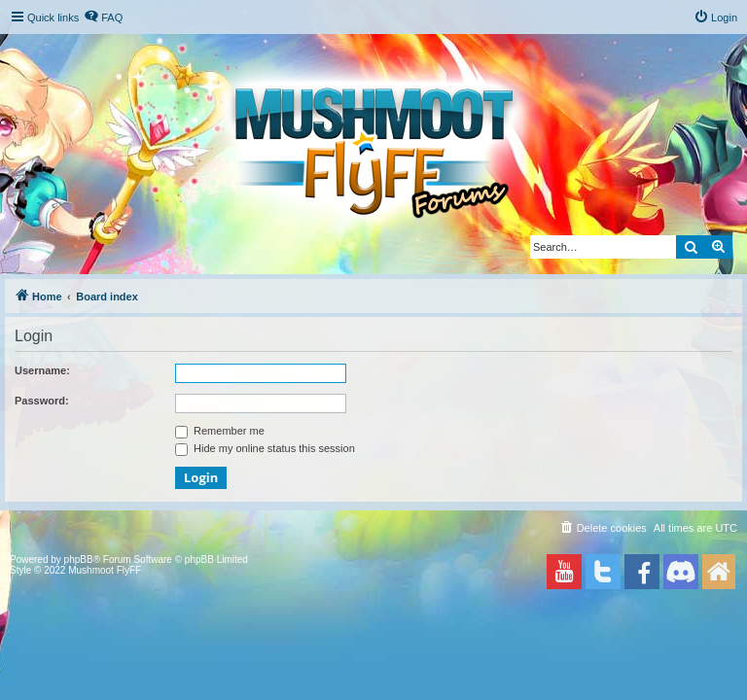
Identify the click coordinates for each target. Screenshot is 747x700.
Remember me (220, 431)
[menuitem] (103, 17)
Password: (42, 401)
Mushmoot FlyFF (105, 570)
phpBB (79, 560)
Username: (42, 370)
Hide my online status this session (265, 448)
